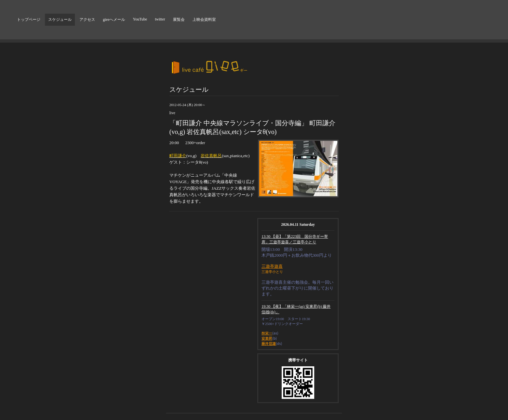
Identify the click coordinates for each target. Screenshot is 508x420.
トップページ (29, 20)
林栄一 (267, 333)
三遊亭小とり (272, 272)
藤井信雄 (269, 343)
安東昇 (267, 338)
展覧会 (179, 20)
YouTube (140, 19)
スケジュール (60, 20)
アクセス (87, 20)
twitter (160, 19)
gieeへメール (114, 20)
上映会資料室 (204, 20)
